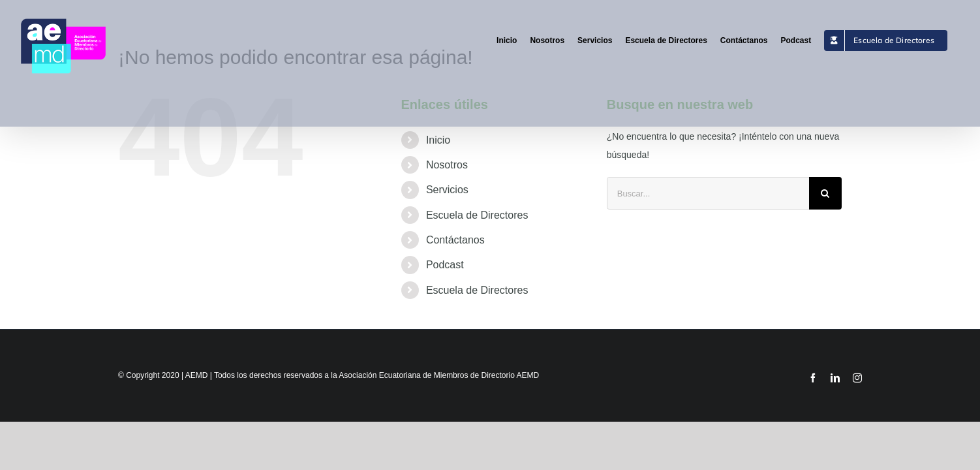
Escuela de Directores (477, 215)
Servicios (447, 190)
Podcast (445, 265)
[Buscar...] (708, 193)
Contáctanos (455, 240)
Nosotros (447, 165)
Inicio (438, 140)
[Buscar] (825, 193)
